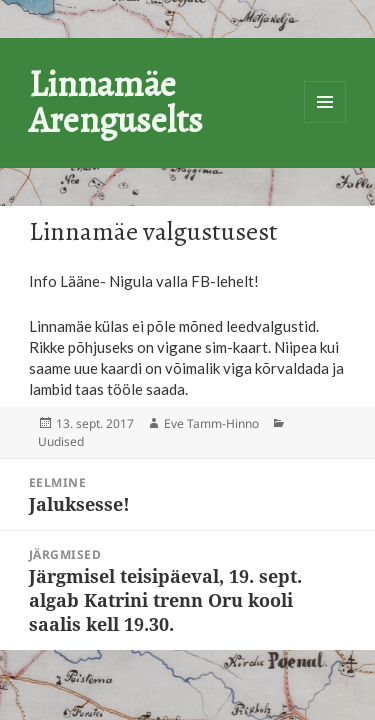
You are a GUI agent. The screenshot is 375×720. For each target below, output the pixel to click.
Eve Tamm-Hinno (211, 423)
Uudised (61, 441)
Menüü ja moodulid (325, 102)
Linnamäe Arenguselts (116, 101)
